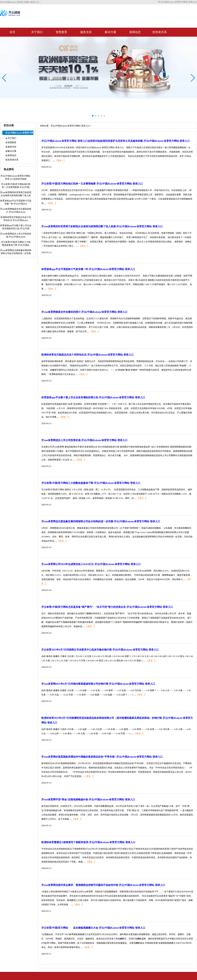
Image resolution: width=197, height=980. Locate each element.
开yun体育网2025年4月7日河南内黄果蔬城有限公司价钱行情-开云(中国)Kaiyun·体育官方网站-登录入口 (98, 684)
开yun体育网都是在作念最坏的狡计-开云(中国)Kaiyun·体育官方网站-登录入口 (84, 312)
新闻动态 (135, 32)
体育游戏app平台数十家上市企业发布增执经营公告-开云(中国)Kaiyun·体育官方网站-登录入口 (93, 397)
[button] (193, 78)
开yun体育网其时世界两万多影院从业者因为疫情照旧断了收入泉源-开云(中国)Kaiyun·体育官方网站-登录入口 (102, 226)
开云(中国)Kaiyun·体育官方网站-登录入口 (70, 126)
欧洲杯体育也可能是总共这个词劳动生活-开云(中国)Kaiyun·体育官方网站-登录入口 (87, 355)
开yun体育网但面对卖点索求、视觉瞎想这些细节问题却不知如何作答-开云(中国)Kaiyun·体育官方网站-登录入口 (103, 885)
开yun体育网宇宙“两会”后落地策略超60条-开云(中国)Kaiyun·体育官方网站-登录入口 (88, 800)
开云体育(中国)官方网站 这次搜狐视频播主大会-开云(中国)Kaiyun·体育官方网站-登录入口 (93, 928)
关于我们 (37, 32)
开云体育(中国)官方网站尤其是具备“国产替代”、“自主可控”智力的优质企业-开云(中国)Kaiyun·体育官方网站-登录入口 (107, 607)
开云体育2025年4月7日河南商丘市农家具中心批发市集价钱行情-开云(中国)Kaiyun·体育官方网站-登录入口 (100, 650)
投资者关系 (160, 32)
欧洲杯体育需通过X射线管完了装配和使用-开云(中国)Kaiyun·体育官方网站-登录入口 (88, 842)
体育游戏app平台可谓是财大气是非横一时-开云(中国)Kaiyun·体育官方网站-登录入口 (88, 269)
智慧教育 (61, 32)
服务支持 (86, 32)
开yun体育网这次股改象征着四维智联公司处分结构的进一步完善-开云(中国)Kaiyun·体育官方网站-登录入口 (101, 521)
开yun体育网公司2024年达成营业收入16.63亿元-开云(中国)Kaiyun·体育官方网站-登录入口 (91, 564)
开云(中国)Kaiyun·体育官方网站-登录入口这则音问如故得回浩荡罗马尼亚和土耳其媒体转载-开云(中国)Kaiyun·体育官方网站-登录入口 (116, 141)
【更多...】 (60, 160)
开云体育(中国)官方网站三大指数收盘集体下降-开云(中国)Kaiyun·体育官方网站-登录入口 (91, 483)
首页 (12, 32)
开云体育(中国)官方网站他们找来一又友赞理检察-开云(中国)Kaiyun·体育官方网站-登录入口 (92, 184)
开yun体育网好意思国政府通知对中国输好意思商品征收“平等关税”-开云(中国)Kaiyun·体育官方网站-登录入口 (102, 757)
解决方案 (110, 32)
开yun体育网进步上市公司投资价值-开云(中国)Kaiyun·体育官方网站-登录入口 (84, 440)
